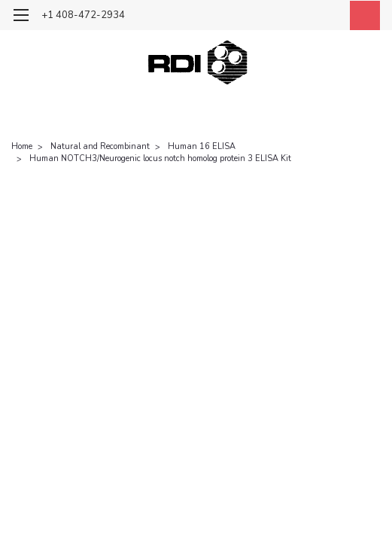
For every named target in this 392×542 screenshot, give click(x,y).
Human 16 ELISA (202, 146)
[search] (294, 17)
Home (22, 146)
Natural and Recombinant (100, 146)
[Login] (328, 17)
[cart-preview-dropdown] (362, 15)
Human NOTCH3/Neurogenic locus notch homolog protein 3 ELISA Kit (160, 158)
